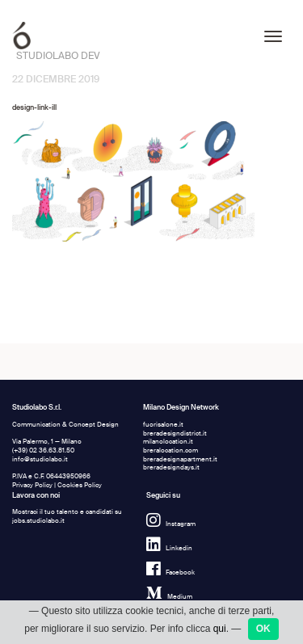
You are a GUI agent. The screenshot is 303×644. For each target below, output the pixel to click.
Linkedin (169, 548)
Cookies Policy (80, 485)
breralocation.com (170, 450)
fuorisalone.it (163, 425)
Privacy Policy (32, 485)
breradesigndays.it (171, 467)
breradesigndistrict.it (175, 434)
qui (220, 629)
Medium (169, 597)
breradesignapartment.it (180, 459)
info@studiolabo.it (40, 459)
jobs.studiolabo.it (38, 521)
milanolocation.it (168, 442)
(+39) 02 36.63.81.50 (43, 450)
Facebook (170, 572)
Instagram (171, 524)
